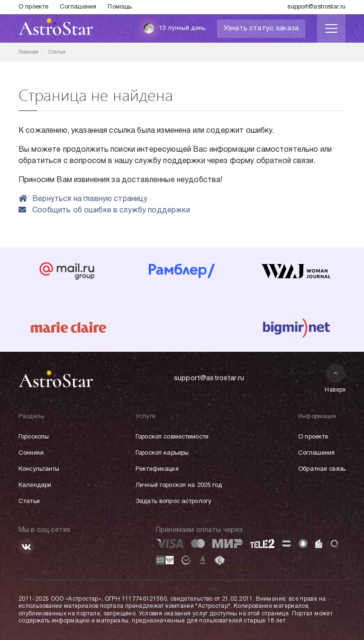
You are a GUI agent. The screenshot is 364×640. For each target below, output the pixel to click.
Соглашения (78, 7)
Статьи (29, 502)
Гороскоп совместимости (172, 437)
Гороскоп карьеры (162, 453)
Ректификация (157, 469)
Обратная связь (322, 469)
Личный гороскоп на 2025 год (179, 485)
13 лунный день (174, 28)
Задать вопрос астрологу (173, 502)
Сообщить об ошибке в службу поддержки (104, 210)
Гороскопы (34, 437)
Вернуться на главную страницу (83, 199)
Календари (35, 485)
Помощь (120, 7)
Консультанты (39, 469)
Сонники (31, 453)
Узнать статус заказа (261, 28)
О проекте (33, 7)
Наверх (335, 378)
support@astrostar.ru (316, 7)
